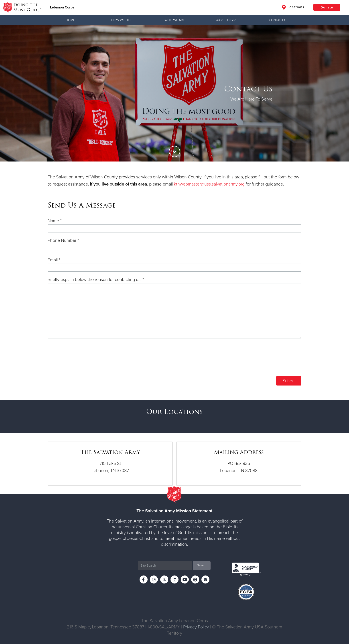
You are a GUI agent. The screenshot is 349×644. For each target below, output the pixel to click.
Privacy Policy (196, 627)
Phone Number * (63, 240)
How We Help (122, 20)
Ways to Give (227, 20)
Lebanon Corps (62, 7)
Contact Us (279, 20)
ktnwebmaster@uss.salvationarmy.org (209, 184)
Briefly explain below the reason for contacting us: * (96, 280)
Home (70, 20)
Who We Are (175, 20)
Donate (327, 7)
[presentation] (268, 361)
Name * (55, 221)
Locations (293, 7)
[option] (174, 93)
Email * (54, 260)
